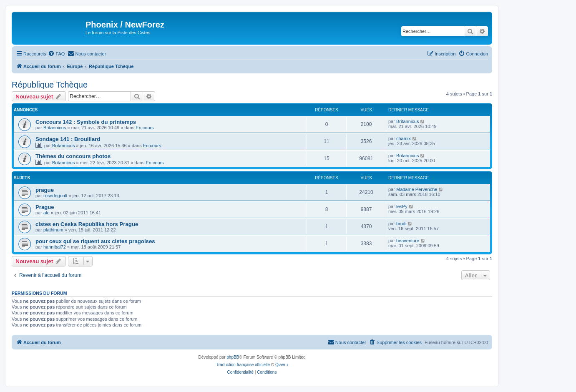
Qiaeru (282, 365)
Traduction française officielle (243, 365)
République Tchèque (50, 85)
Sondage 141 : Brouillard (68, 139)
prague (45, 190)
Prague (45, 207)
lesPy (402, 206)
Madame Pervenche (417, 189)
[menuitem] (56, 54)
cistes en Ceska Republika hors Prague (87, 224)
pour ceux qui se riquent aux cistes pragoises (95, 241)
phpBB (233, 357)
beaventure (408, 241)
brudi (401, 224)
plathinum (53, 230)
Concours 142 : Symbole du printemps (86, 122)
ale (47, 213)
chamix (404, 138)
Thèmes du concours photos (73, 156)
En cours (145, 128)
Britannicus (55, 128)
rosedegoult (55, 196)
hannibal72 (55, 247)
